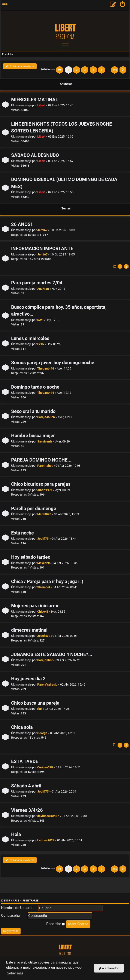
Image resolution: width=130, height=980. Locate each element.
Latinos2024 (46, 840)
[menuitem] (123, 5)
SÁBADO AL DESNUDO (35, 155)
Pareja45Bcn (46, 417)
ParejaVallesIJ (47, 685)
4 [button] (93, 70)
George (42, 733)
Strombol (44, 587)
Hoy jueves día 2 (28, 679)
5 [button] (102, 70)
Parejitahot (45, 466)
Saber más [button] (15, 973)
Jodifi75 (43, 539)
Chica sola (22, 727)
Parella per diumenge (34, 509)
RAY (40, 320)
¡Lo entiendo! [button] (109, 968)
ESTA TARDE (25, 761)
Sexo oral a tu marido (33, 411)
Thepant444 (46, 369)
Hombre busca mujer (33, 436)
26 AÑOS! (22, 224)
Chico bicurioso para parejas (41, 484)
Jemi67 (42, 230)
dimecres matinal (29, 630)
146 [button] (115, 70)
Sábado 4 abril (26, 786)
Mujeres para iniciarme (35, 606)
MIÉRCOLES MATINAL (35, 100)
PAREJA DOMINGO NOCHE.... (42, 460)
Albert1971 (45, 490)
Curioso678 (45, 767)
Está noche (22, 533)
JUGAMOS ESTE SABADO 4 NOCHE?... (52, 654)
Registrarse (31, 901)
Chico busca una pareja (35, 703)
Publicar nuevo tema (20, 66)
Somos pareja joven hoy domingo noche (53, 363)
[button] (60, 70)
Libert (41, 105)
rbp (40, 709)
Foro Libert (8, 54)
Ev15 (41, 344)
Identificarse (10, 901)
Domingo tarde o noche (35, 387)
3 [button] (85, 70)
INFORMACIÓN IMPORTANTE (42, 249)
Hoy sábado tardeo (31, 557)
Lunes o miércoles (30, 338)
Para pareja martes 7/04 (37, 283)
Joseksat (43, 636)
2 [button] (77, 70)
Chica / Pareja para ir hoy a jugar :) (47, 581)
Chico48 (43, 612)
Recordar (55, 924)
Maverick (43, 563)
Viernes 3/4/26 (27, 810)
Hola (16, 834)
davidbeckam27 (48, 816)
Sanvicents (45, 442)
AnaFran (43, 289)
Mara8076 (44, 514)
